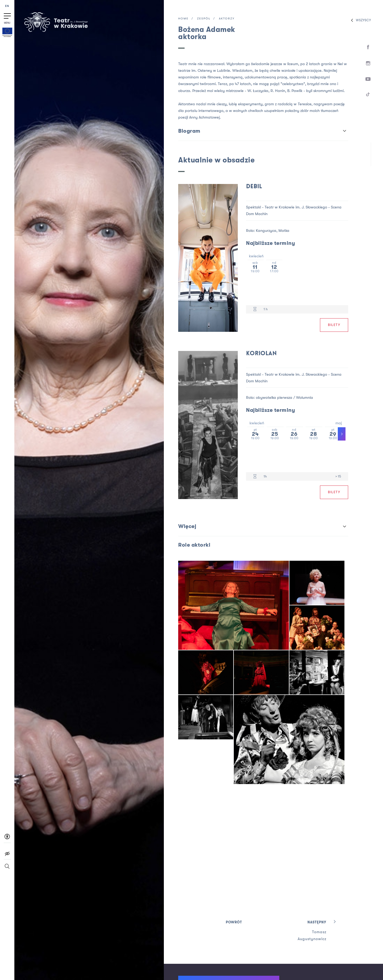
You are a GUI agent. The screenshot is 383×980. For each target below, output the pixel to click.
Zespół (204, 19)
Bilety (334, 325)
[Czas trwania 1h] (255, 477)
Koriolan (261, 354)
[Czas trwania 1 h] (255, 309)
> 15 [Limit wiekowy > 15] (338, 476)
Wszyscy (360, 20)
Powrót (234, 922)
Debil (254, 187)
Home (183, 19)
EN (7, 6)
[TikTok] (368, 95)
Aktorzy (227, 19)
